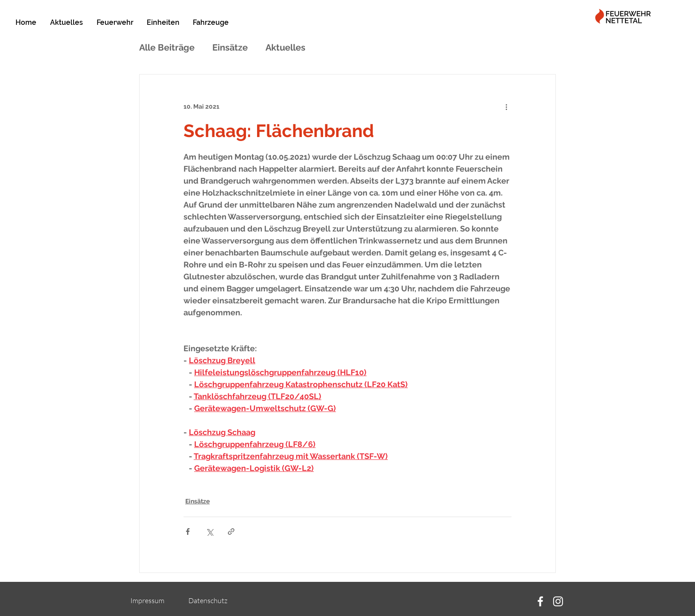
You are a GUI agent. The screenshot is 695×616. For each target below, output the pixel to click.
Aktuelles (285, 47)
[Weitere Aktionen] (506, 106)
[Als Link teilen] (231, 532)
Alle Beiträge (167, 47)
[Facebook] (540, 601)
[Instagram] (558, 601)
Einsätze (230, 47)
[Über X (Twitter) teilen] (209, 532)
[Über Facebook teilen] (188, 532)
